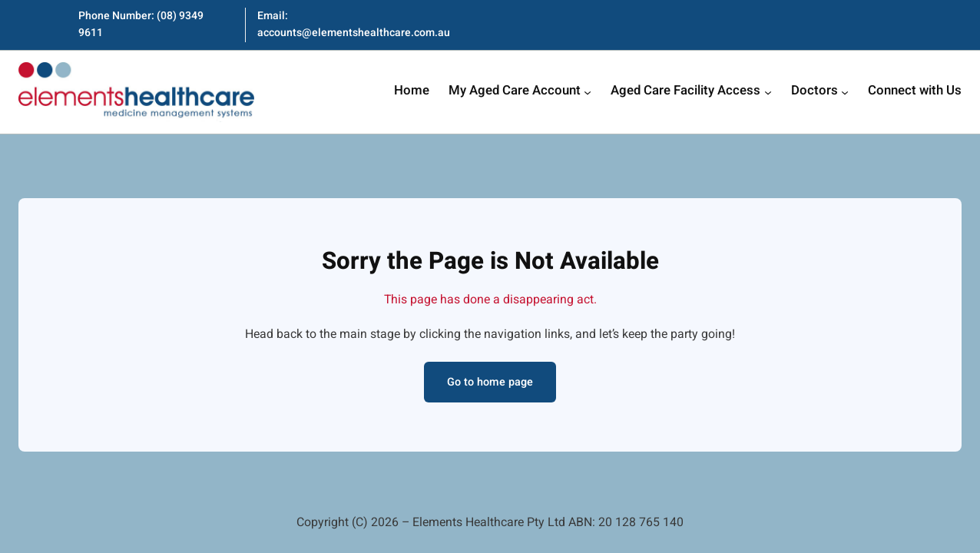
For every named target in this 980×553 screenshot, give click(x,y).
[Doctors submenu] (845, 92)
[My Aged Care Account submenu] (588, 92)
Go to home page (490, 382)
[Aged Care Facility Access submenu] (768, 92)
